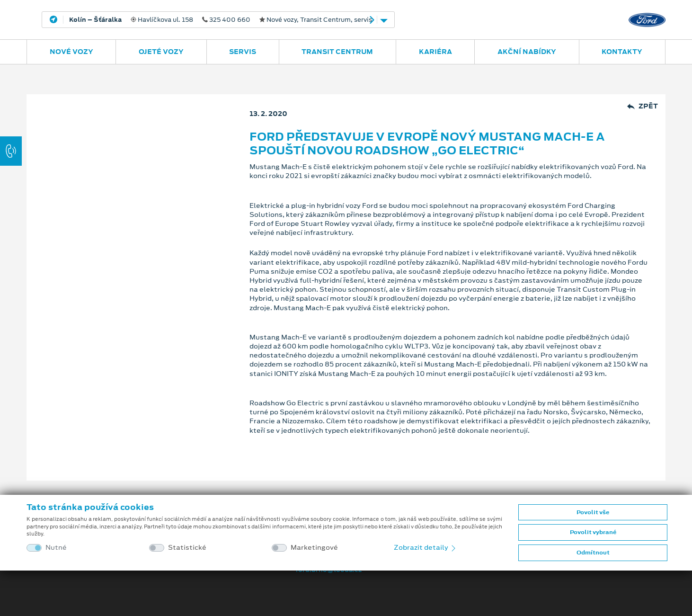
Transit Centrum (337, 52)
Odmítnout (593, 553)
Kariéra (435, 52)
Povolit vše (593, 512)
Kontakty (622, 52)
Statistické (187, 548)
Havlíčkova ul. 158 (221, 20)
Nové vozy (71, 52)
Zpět (643, 106)
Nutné (56, 548)
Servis (243, 52)
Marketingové (314, 548)
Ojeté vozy (161, 52)
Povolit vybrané (593, 532)
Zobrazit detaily (426, 547)
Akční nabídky (527, 52)
